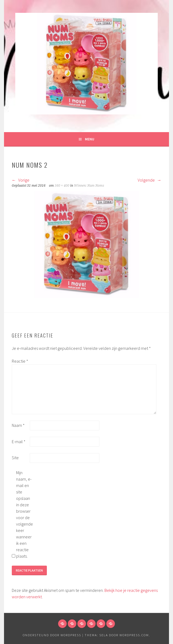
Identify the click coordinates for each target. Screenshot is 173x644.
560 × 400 (62, 186)
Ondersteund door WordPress (52, 635)
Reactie (20, 361)
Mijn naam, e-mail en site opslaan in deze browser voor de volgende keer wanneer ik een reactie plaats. (25, 514)
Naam (18, 425)
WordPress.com (134, 635)
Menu (90, 139)
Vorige (21, 180)
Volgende (149, 180)
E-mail (19, 442)
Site (15, 458)
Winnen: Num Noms (89, 186)
